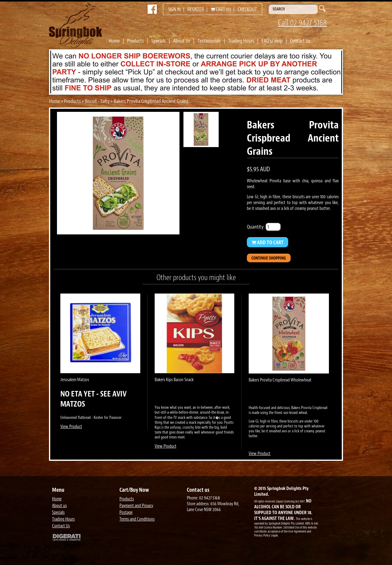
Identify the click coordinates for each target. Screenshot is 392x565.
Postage (126, 512)
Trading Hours (241, 41)
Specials (158, 41)
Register (196, 9)
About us (59, 506)
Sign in (174, 9)
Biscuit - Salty (97, 101)
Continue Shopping (269, 258)
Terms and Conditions (137, 519)
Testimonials (209, 41)
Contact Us (300, 41)
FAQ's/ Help (272, 41)
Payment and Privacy (136, 506)
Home (114, 41)
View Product (71, 427)
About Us (182, 41)
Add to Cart (268, 242)
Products (136, 41)
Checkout (247, 9)
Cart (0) (221, 9)
